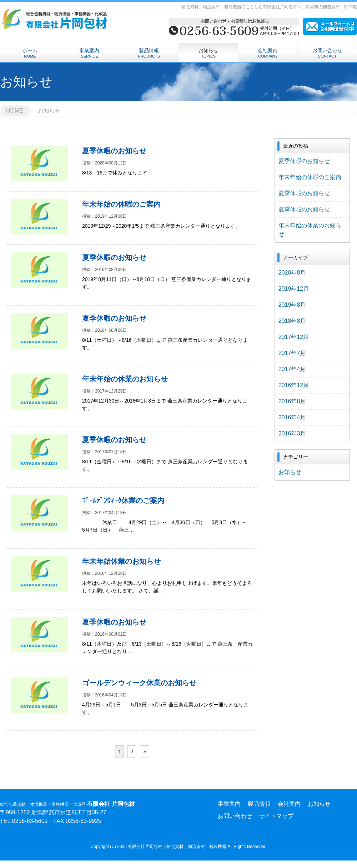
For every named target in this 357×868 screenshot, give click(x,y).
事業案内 (90, 53)
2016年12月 (294, 385)
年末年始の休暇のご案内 (310, 177)
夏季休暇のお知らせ (304, 161)
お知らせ (208, 53)
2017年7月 (292, 353)
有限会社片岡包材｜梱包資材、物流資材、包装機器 (178, 847)
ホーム (30, 53)
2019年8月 (292, 305)
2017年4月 (292, 369)
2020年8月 (292, 273)
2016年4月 (292, 417)
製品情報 (149, 53)
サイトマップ (276, 816)
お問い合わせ (327, 53)
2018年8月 (292, 321)
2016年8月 (292, 401)
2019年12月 (294, 289)
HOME (15, 111)
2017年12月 (294, 337)
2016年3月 (292, 433)
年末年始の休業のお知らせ (310, 230)
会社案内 (268, 53)
